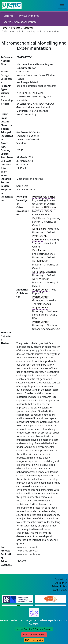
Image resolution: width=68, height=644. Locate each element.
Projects (15, 28)
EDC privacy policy (34, 640)
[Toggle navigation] (62, 6)
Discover (8, 16)
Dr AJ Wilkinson (41, 279)
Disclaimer (61, 583)
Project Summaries (28, 16)
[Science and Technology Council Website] (18, 599)
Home (4, 28)
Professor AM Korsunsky (40, 238)
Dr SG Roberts (40, 261)
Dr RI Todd (38, 272)
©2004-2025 (60, 590)
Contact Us (61, 579)
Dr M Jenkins (39, 229)
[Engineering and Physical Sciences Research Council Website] (50, 599)
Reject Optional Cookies (34, 635)
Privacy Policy (59, 586)
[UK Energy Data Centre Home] (12, 6)
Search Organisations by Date (20, 22)
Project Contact (41, 290)
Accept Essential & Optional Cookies (34, 629)
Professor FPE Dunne (44, 207)
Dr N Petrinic (39, 250)
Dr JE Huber (39, 218)
